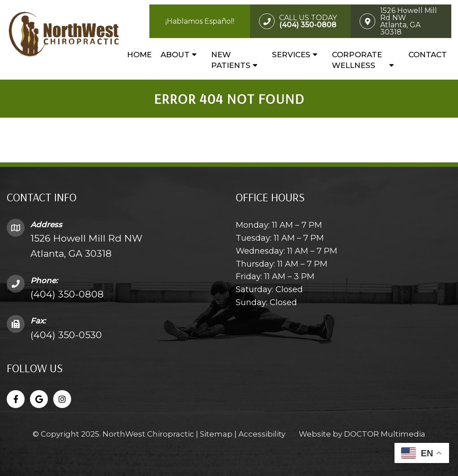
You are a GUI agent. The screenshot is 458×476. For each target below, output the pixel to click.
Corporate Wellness (357, 60)
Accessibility (262, 434)
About (175, 55)
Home (139, 55)
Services (291, 55)
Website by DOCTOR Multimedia (362, 434)
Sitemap (216, 434)
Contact (428, 55)
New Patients (231, 60)
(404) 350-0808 (67, 294)
